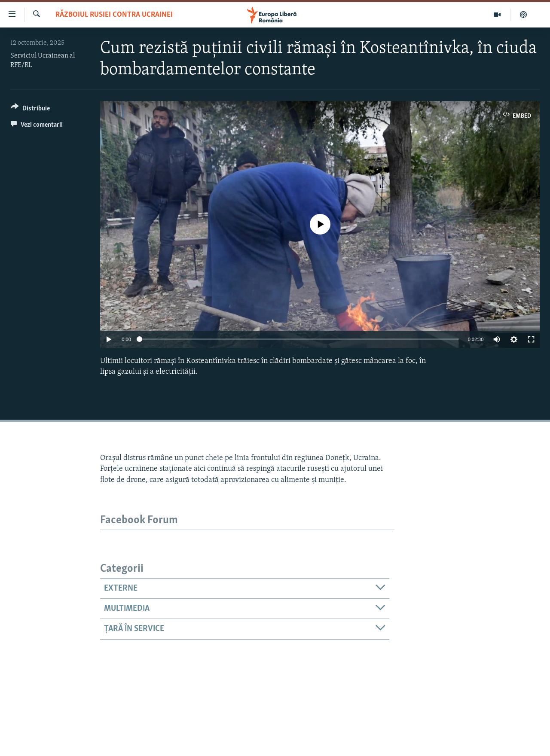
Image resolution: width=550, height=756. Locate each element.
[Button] (30, 110)
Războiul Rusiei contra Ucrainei (114, 15)
